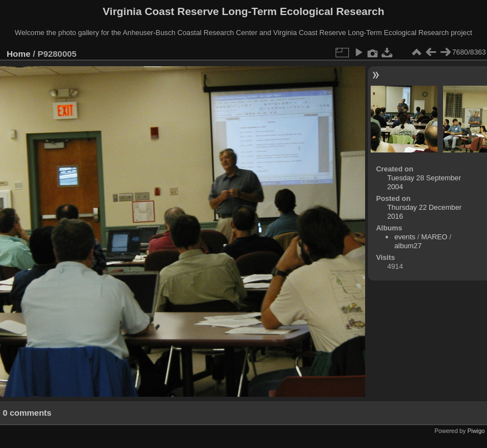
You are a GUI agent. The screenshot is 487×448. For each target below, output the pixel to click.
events (405, 237)
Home (19, 54)
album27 (408, 246)
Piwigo (476, 431)
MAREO (434, 237)
